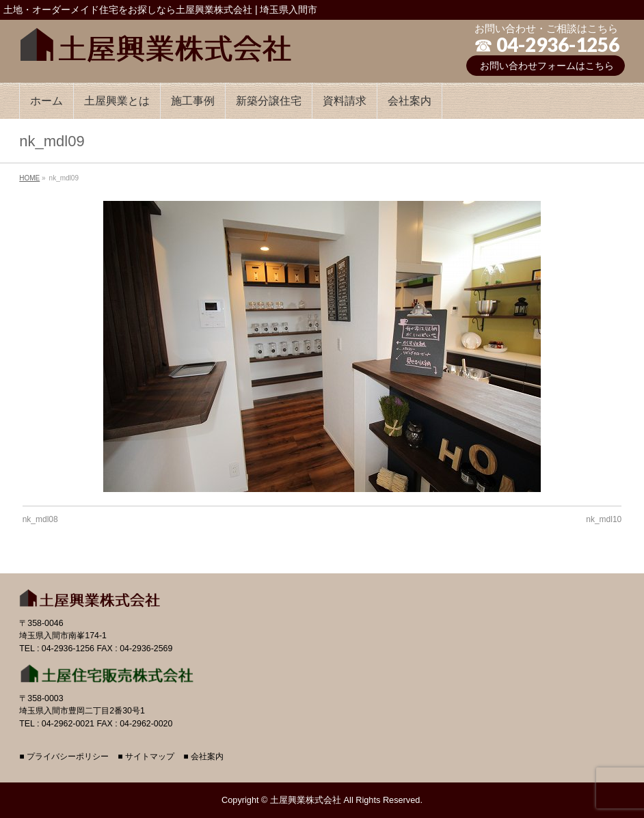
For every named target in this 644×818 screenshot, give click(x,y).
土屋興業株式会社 (306, 800)
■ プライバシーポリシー (64, 757)
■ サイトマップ (146, 757)
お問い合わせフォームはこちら (547, 66)
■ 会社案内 (203, 757)
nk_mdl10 (604, 519)
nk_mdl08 (40, 519)
